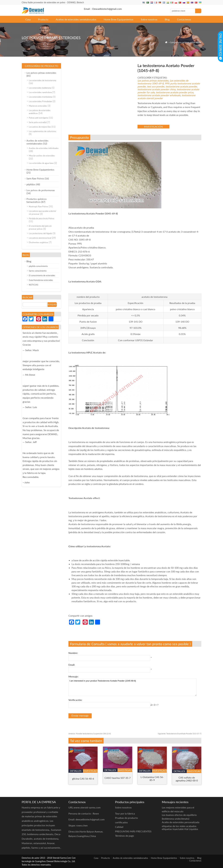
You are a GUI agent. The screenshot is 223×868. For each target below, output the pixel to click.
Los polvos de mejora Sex (40, 127)
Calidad (119, 827)
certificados (121, 822)
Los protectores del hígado (40, 233)
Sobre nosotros (149, 19)
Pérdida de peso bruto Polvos (42, 218)
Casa (28, 19)
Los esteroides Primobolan (40, 101)
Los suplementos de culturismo (42, 131)
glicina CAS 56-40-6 (83, 779)
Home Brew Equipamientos (119, 19)
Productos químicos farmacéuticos (37, 200)
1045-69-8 (158, 83)
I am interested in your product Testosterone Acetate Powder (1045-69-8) (132, 687)
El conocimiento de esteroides (42, 275)
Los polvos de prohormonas (41, 190)
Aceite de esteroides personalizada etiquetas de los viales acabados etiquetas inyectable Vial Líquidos (181, 826)
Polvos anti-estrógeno (38, 118)
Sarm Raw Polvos (35, 178)
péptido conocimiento (38, 266)
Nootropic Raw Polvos (38, 207)
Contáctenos (184, 19)
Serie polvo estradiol (38, 122)
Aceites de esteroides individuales (44, 148)
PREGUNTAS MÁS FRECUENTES (133, 831)
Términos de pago (125, 836)
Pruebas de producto (126, 818)
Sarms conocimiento (38, 271)
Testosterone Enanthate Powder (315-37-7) (180, 734)
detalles (76, 771)
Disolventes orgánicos (38, 242)
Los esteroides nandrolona (40, 92)
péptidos (31, 184)
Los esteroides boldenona (40, 88)
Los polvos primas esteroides (186, 42)
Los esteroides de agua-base (41, 163)
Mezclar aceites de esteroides (42, 156)
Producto (43, 19)
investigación (153, 127)
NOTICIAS (34, 285)
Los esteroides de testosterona (42, 80)
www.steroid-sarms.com (87, 807)
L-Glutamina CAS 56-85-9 (152, 778)
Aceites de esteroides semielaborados (76, 19)
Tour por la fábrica (125, 813)
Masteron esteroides (38, 106)
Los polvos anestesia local (40, 238)
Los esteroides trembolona (40, 97)
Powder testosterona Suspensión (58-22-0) (90, 734)
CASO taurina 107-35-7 (118, 778)
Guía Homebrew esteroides (41, 280)
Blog (167, 19)
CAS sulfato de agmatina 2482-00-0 (187, 779)
